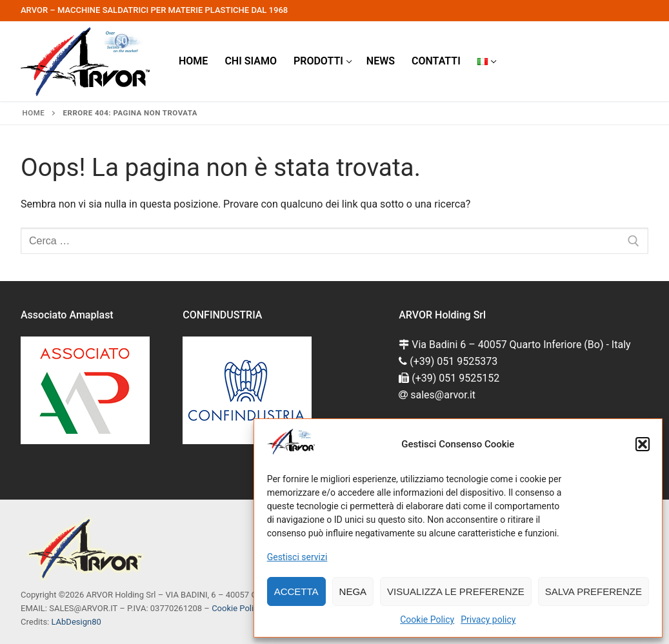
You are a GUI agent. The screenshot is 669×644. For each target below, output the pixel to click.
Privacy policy (488, 620)
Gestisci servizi (297, 557)
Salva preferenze (594, 591)
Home (34, 113)
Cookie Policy (427, 620)
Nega (353, 591)
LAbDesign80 (76, 622)
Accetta (296, 591)
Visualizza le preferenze (456, 591)
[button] (643, 444)
